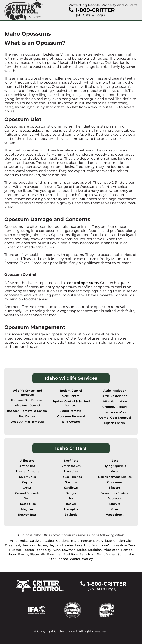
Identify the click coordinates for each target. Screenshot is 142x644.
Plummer (55, 554)
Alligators (27, 461)
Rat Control (27, 416)
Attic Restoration (115, 396)
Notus (12, 554)
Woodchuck (115, 515)
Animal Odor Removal (115, 418)
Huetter (15, 550)
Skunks (115, 504)
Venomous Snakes (115, 493)
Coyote (27, 482)
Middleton (112, 550)
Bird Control (71, 422)
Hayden (55, 545)
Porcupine (71, 509)
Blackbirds (71, 471)
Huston (28, 550)
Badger (71, 493)
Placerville (38, 554)
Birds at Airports (27, 471)
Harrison (28, 545)
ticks (36, 130)
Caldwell (37, 541)
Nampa (127, 550)
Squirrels (71, 515)
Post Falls (71, 554)
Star (52, 559)
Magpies (27, 509)
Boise (24, 541)
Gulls (27, 498)
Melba (82, 550)
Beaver (71, 504)
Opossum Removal (71, 416)
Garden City (122, 541)
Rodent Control (71, 391)
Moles (115, 471)
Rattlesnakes (71, 466)
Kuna (57, 550)
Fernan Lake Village (96, 541)
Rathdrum (87, 554)
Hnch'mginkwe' (96, 545)
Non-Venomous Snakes (115, 477)
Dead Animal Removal (27, 422)
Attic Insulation (115, 391)
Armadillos (27, 466)
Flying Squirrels (115, 466)
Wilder (75, 559)
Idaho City (43, 550)
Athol (14, 541)
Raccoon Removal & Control (27, 411)
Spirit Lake (126, 554)
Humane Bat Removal (27, 400)
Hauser (42, 545)
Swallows (71, 488)
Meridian (95, 550)
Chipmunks (27, 477)
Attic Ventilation (115, 401)
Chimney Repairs (115, 407)
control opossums (83, 283)
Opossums (115, 482)
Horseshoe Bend (123, 545)
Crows (27, 488)
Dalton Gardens (57, 541)
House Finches (71, 477)
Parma (23, 554)
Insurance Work (115, 412)
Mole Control (71, 396)
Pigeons (115, 488)
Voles (115, 509)
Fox (71, 498)
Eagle (75, 541)
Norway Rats (27, 515)
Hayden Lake (72, 545)
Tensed (63, 559)
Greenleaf (13, 545)
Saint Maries (106, 554)
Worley (87, 559)
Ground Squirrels (27, 493)
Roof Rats (71, 461)
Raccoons (115, 498)
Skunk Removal (71, 411)
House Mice (27, 504)
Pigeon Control (115, 423)
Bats (115, 461)
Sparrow (71, 482)
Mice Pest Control (27, 406)
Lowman (69, 550)
